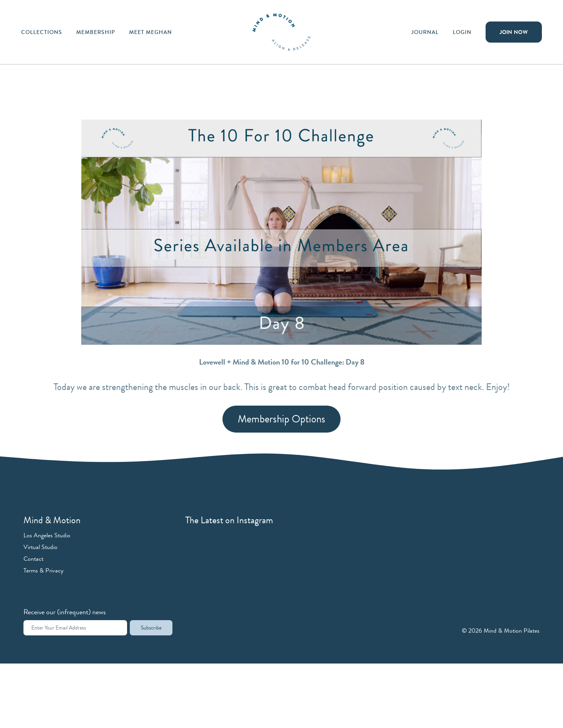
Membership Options (281, 419)
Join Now (514, 32)
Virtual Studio (40, 547)
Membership (96, 32)
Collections (42, 32)
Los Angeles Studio (47, 535)
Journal (425, 32)
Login (462, 32)
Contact (33, 559)
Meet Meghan (151, 32)
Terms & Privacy (43, 570)
